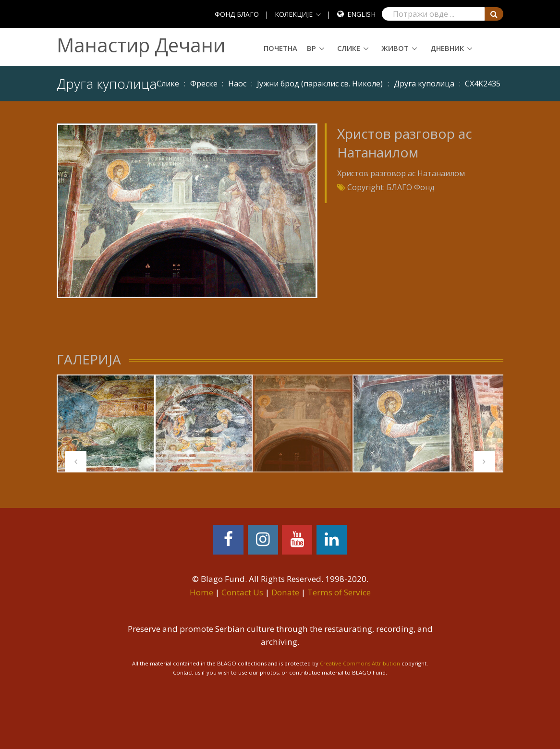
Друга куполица (424, 84)
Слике (349, 48)
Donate (285, 592)
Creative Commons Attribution (360, 663)
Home (201, 592)
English (361, 14)
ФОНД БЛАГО (237, 14)
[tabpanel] (106, 423)
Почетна (280, 48)
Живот (395, 48)
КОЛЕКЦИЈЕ (294, 14)
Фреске (204, 84)
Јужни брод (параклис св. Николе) (320, 84)
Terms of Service (339, 592)
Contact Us (242, 592)
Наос (237, 84)
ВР (311, 48)
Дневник (447, 48)
